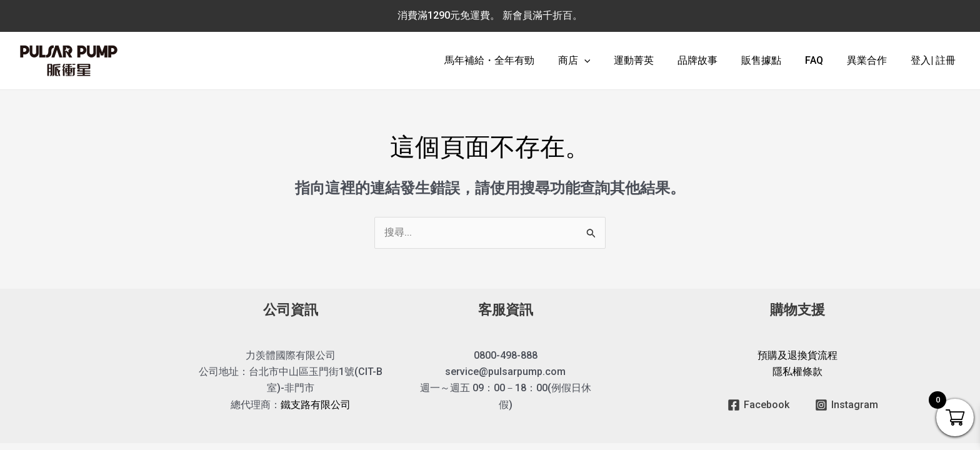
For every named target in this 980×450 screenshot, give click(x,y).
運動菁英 (654, 60)
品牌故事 (714, 60)
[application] (608, 61)
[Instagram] (847, 405)
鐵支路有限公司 (316, 405)
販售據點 (774, 60)
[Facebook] (758, 405)
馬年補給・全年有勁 (517, 60)
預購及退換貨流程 (797, 355)
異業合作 (872, 60)
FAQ (823, 60)
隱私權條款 (797, 372)
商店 (598, 61)
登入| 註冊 (935, 60)
